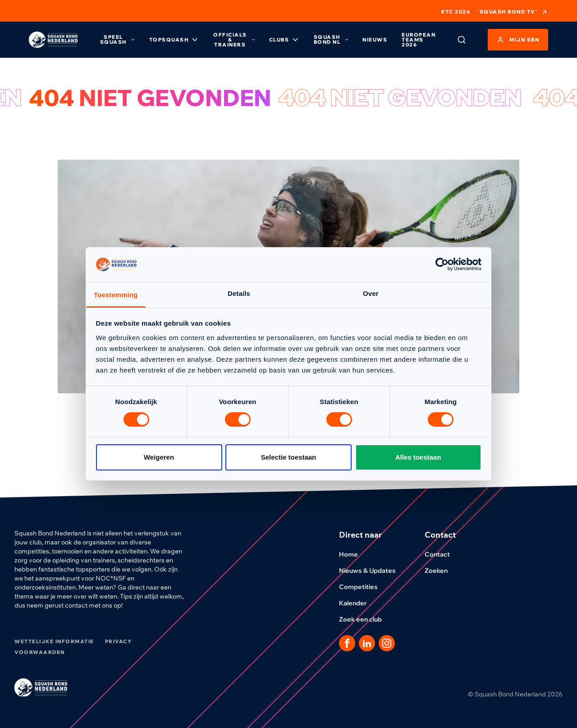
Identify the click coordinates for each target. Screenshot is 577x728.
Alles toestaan (418, 457)
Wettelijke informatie (54, 641)
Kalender (358, 603)
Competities (364, 587)
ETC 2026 (456, 12)
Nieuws (375, 40)
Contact (443, 554)
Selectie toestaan (289, 457)
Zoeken (442, 571)
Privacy (119, 641)
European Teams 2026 (419, 40)
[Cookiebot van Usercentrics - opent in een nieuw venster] (442, 264)
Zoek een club (366, 619)
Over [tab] (371, 293)
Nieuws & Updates (373, 571)
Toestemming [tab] (116, 295)
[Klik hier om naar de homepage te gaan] (53, 40)
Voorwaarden (40, 652)
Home (354, 554)
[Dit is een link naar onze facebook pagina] (347, 643)
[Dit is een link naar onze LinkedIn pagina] (367, 643)
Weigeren (159, 457)
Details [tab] (239, 293)
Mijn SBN (518, 40)
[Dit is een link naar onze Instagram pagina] (387, 643)
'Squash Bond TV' (513, 12)
